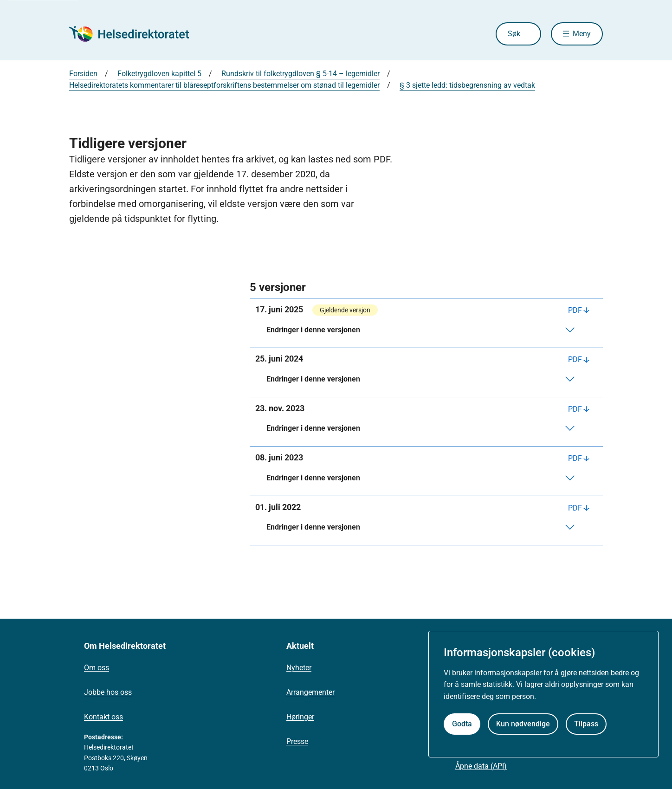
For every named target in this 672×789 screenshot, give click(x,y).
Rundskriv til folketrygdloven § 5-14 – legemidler (300, 74)
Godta (462, 724)
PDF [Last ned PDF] (575, 310)
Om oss (97, 668)
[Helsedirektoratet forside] (136, 34)
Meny (582, 34)
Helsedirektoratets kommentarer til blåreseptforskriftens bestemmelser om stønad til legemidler (224, 85)
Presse (297, 741)
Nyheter (299, 668)
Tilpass (586, 724)
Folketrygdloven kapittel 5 (159, 74)
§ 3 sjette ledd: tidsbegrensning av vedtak (467, 85)
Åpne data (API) (481, 766)
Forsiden (83, 74)
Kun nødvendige (523, 724)
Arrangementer (310, 692)
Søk (514, 34)
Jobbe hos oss (108, 692)
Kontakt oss (103, 717)
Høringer (300, 717)
